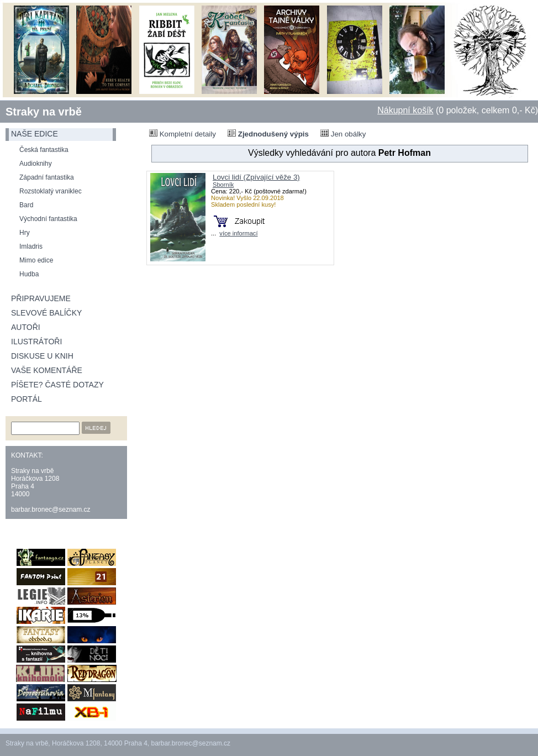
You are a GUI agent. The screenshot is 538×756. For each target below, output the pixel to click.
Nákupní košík (405, 110)
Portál (27, 399)
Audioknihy (36, 164)
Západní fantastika (47, 177)
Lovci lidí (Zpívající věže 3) (256, 177)
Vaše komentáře (47, 370)
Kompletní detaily (183, 134)
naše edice (35, 134)
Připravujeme (41, 298)
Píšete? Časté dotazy (57, 385)
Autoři (26, 327)
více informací (238, 233)
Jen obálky (343, 134)
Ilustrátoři (36, 342)
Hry (25, 233)
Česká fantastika (44, 150)
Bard (26, 205)
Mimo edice (36, 260)
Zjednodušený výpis (268, 134)
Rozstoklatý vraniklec (51, 191)
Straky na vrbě (44, 112)
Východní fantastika (48, 219)
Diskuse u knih (42, 356)
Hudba (29, 274)
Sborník (223, 185)
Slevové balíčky (46, 313)
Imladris (31, 246)
